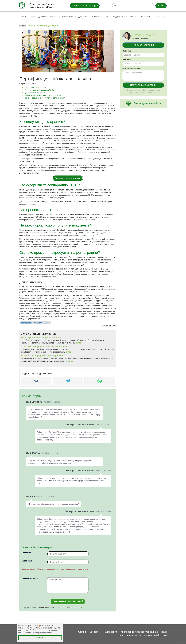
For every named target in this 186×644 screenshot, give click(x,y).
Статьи (82, 632)
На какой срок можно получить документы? (43, 95)
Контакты (160, 17)
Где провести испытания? (35, 93)
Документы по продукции (73, 17)
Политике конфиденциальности (40, 633)
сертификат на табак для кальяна (35, 323)
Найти (161, 6)
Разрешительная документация (38, 17)
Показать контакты (143, 45)
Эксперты (95, 632)
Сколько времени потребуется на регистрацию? (45, 98)
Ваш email (127, 60)
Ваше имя (26, 553)
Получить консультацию (68, 178)
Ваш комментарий (30, 579)
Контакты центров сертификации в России (144, 632)
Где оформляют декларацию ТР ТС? (40, 90)
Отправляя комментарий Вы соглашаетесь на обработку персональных (52, 608)
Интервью (146, 17)
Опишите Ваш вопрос (132, 68)
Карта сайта (110, 632)
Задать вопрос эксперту (85, 6)
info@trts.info (160, 635)
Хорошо (40, 638)
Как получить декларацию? (36, 88)
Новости (96, 17)
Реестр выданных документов (121, 17)
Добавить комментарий (68, 602)
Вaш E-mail (27, 561)
